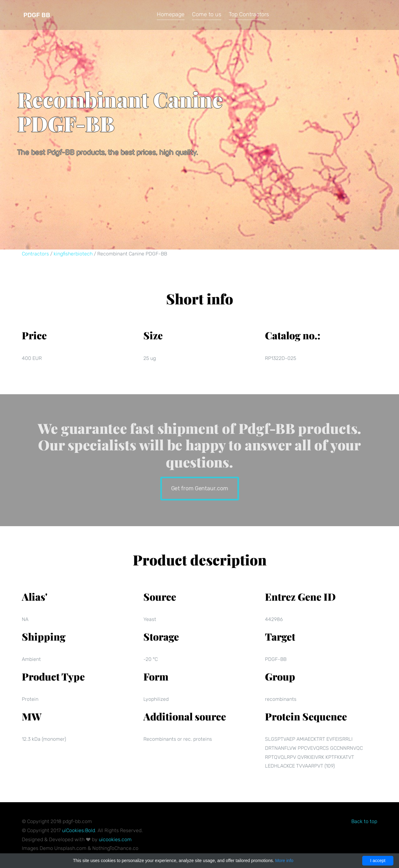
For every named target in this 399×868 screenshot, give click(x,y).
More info (284, 861)
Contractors (35, 254)
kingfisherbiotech (73, 254)
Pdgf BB (37, 15)
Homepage (171, 14)
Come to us (207, 14)
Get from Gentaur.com (199, 488)
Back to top (364, 821)
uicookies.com (115, 839)
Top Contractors (249, 14)
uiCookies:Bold (79, 830)
